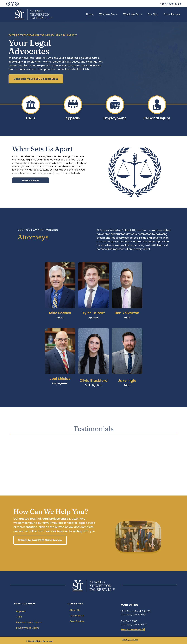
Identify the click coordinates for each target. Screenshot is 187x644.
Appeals (73, 118)
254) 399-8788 (171, 4)
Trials (30, 118)
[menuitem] (90, 14)
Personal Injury (157, 118)
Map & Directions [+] (133, 630)
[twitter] (17, 4)
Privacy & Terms (130, 640)
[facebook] (8, 4)
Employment (115, 118)
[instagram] (12, 4)
